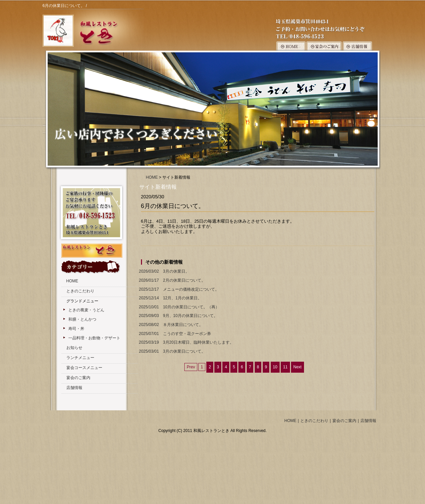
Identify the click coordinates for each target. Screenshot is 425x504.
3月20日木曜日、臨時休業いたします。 (186, 342)
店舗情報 (74, 388)
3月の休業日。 (163, 271)
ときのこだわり (80, 291)
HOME (152, 177)
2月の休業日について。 (171, 280)
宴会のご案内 (78, 378)
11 (285, 367)
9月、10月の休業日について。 (178, 316)
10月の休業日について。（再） (179, 307)
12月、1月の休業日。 (170, 298)
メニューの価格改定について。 (178, 289)
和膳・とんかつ (82, 319)
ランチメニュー (80, 358)
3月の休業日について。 (171, 351)
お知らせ (74, 348)
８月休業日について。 (170, 325)
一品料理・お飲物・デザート (94, 338)
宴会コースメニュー (84, 368)
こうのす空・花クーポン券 (174, 334)
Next (297, 367)
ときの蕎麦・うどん (86, 310)
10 (275, 367)
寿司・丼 (76, 329)
